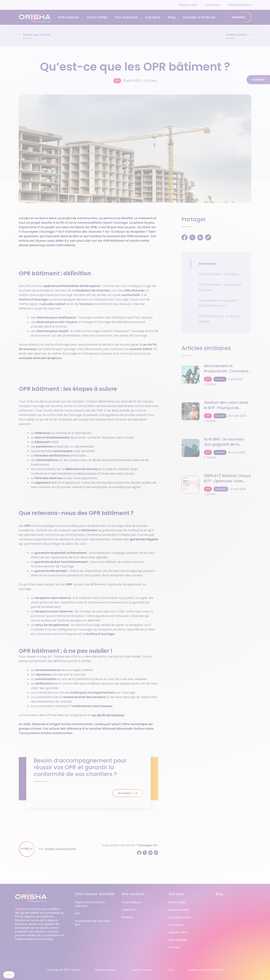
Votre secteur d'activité (94, 894)
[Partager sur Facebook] (139, 853)
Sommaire (207, 264)
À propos (153, 17)
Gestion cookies (142, 970)
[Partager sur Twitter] (145, 853)
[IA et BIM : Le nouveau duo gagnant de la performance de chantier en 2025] (216, 448)
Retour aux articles (37, 35)
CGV (170, 970)
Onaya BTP (129, 910)
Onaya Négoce (132, 902)
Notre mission (178, 902)
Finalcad (127, 917)
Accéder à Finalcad (199, 17)
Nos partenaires (179, 910)
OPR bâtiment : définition (219, 274)
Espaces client (188, 5)
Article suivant (237, 35)
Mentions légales (106, 970)
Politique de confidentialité (206, 970)
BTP (117, 81)
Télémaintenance (239, 5)
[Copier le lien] (156, 853)
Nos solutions (126, 17)
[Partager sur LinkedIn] (150, 853)
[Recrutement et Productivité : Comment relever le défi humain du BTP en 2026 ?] (216, 375)
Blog (172, 17)
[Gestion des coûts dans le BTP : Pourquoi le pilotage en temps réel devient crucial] (216, 411)
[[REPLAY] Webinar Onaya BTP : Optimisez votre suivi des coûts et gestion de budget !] (216, 485)
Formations (213, 5)
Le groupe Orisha (180, 917)
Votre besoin (68, 17)
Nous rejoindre (178, 940)
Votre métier (97, 17)
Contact (238, 17)
